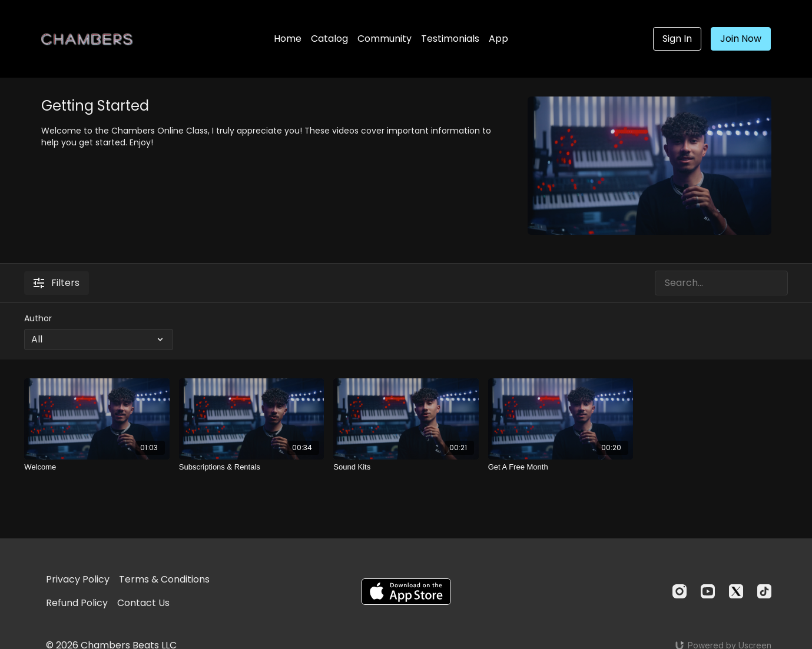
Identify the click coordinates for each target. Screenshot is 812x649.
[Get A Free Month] (561, 467)
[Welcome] (97, 467)
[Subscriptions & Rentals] (251, 467)
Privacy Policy (78, 579)
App (498, 39)
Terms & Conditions (164, 579)
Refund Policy (77, 603)
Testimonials (450, 39)
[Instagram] (680, 591)
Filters (57, 283)
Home (288, 39)
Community (385, 39)
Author (38, 318)
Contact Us (143, 603)
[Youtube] (708, 591)
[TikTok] (764, 591)
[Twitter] (736, 591)
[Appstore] (406, 592)
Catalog (329, 39)
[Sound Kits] (406, 467)
